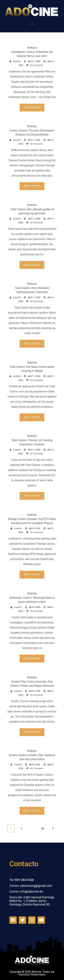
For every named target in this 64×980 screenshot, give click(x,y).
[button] (32, 24)
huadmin (17, 61)
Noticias (32, 48)
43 (43, 828)
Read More (32, 107)
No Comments (37, 65)
